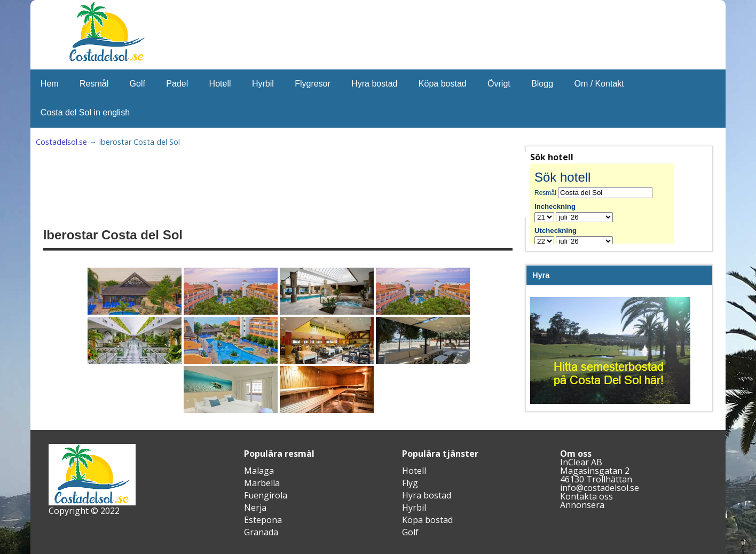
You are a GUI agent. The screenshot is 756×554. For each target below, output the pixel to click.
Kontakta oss (586, 496)
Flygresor (313, 84)
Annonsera (582, 505)
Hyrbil (263, 84)
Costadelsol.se (61, 142)
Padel (177, 84)
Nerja (255, 508)
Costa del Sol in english (85, 112)
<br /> (610, 204)
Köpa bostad (443, 84)
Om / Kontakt (599, 84)
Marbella (262, 483)
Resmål (94, 84)
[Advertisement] (306, 185)
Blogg (542, 84)
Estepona (263, 520)
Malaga (259, 471)
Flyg (410, 483)
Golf (137, 84)
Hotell (220, 84)
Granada (261, 532)
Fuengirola (266, 495)
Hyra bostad (374, 84)
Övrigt (499, 84)
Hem (50, 84)
